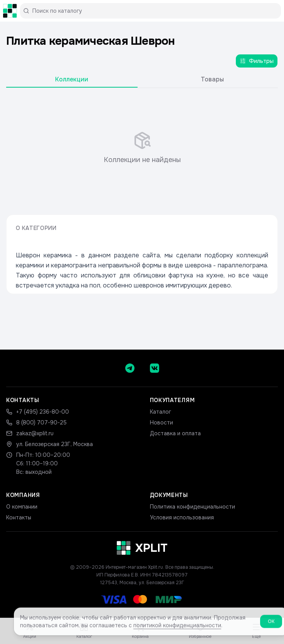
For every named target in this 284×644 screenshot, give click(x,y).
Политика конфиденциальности (192, 507)
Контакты (19, 517)
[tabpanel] (142, 148)
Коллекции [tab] (72, 79)
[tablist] (142, 81)
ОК (271, 624)
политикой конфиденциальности (177, 628)
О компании (22, 507)
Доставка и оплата (175, 433)
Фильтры (257, 61)
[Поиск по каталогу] (154, 11)
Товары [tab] (212, 79)
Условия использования (182, 517)
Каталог (160, 412)
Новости (161, 423)
